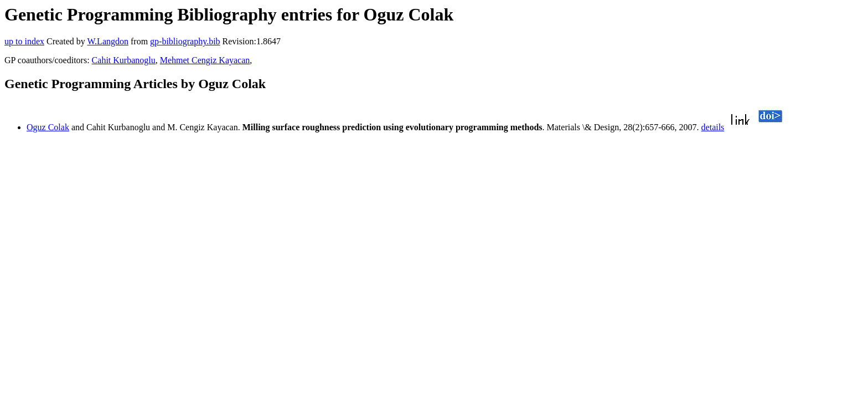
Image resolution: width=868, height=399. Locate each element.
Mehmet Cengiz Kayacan (205, 60)
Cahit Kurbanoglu (124, 60)
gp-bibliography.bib (185, 41)
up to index (24, 41)
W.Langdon (108, 41)
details (713, 127)
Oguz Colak (48, 127)
